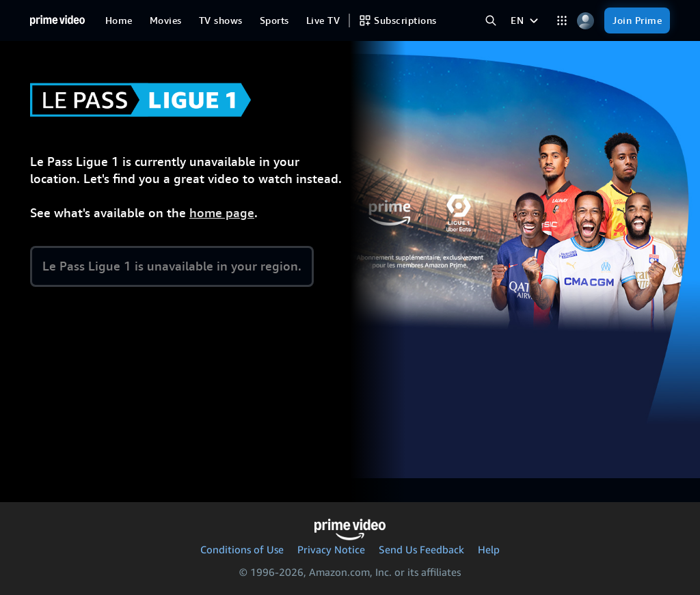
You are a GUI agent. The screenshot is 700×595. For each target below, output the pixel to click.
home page (222, 213)
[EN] (526, 20)
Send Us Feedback (421, 549)
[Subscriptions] (398, 20)
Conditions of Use (242, 549)
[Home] (57, 20)
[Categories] (562, 21)
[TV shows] (221, 20)
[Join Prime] (637, 20)
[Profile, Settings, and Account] (585, 21)
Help (489, 549)
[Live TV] (323, 20)
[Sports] (274, 20)
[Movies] (166, 20)
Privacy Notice (331, 549)
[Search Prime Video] (490, 21)
